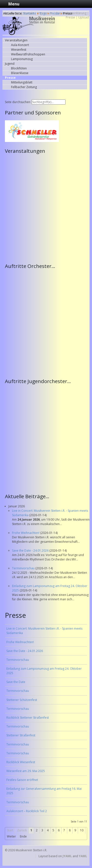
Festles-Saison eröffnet (22, 780)
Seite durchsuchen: (18, 102)
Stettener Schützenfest (22, 700)
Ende (23, 836)
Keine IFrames (47, 208)
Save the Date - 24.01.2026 (31, 550)
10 (82, 830)
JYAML (67, 856)
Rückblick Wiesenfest (21, 762)
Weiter (11, 836)
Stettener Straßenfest (21, 735)
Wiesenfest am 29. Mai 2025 (26, 771)
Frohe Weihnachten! (26, 533)
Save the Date (16, 682)
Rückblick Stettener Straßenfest (28, 718)
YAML (83, 856)
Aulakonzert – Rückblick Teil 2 (27, 811)
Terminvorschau (24, 568)
